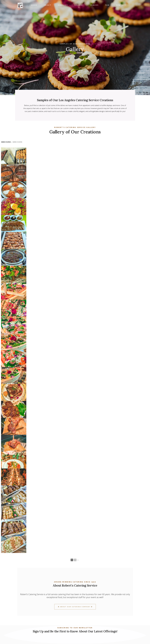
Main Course (6, 142)
